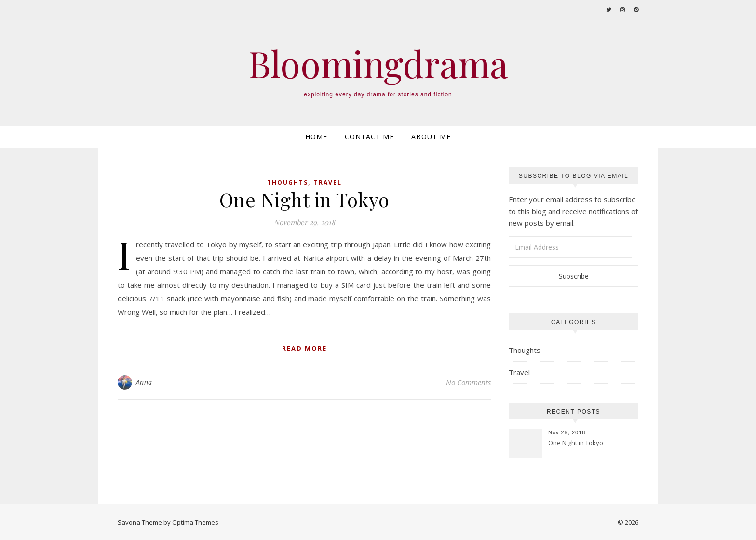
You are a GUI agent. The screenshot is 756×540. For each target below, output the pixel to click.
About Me (431, 137)
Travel (328, 182)
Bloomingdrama (378, 63)
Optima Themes (195, 522)
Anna (144, 382)
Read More (304, 348)
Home (316, 137)
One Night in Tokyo (304, 199)
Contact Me (369, 137)
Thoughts (288, 182)
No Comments (468, 382)
